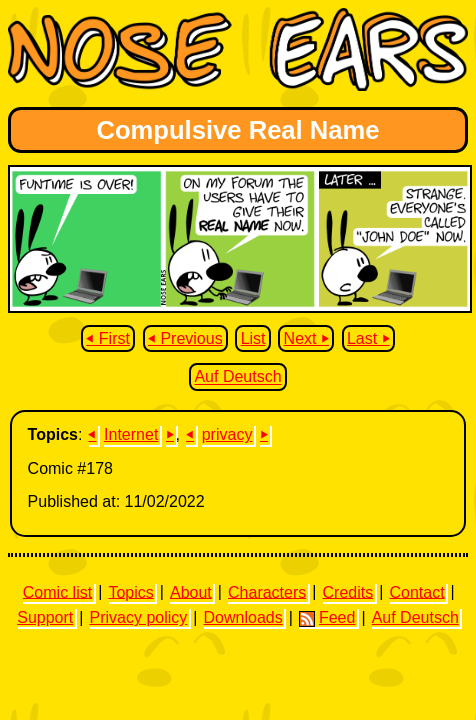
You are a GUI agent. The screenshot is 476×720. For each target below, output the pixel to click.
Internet (131, 434)
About (191, 591)
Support (45, 617)
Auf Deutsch (237, 377)
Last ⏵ (368, 338)
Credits (348, 591)
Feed (327, 618)
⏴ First (108, 338)
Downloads (243, 617)
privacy (227, 434)
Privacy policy (138, 617)
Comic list (57, 591)
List (253, 338)
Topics (130, 591)
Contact (416, 591)
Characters (267, 591)
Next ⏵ (306, 338)
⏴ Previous (185, 338)
